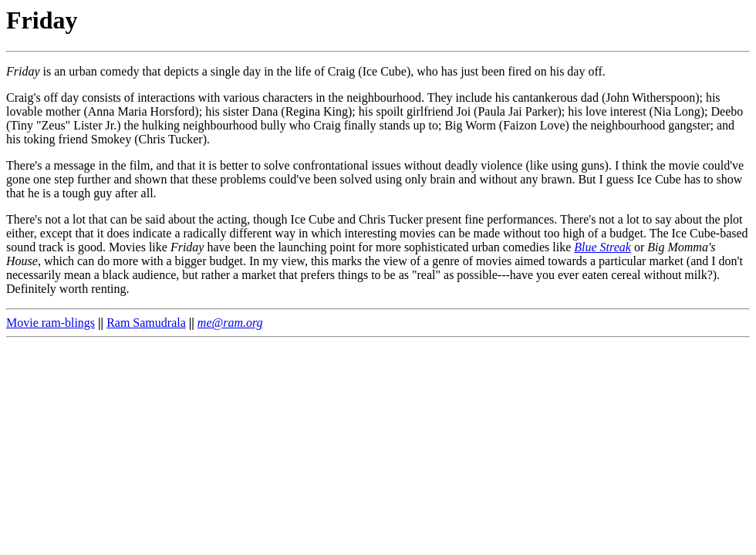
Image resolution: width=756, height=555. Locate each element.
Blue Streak (602, 247)
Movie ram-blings (51, 323)
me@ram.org (230, 323)
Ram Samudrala (146, 323)
